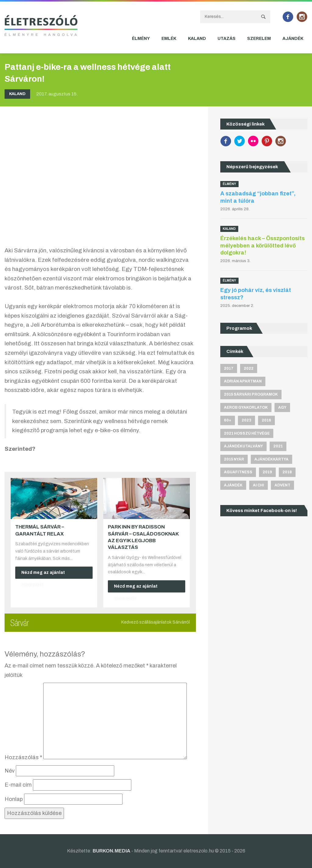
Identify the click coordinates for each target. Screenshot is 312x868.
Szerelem (259, 39)
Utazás (227, 39)
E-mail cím (18, 785)
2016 (266, 420)
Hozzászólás (23, 757)
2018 (287, 472)
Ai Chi (259, 485)
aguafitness (238, 472)
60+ (228, 420)
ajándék (233, 485)
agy (282, 407)
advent (282, 485)
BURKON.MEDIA (111, 851)
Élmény (141, 39)
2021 (278, 446)
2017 (229, 368)
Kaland (197, 39)
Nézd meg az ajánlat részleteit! (43, 575)
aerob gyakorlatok (246, 407)
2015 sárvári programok (251, 394)
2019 (267, 472)
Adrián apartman (243, 381)
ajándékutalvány (243, 446)
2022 (249, 368)
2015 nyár (234, 459)
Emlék (169, 39)
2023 (246, 420)
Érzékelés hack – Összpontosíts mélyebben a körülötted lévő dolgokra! (262, 245)
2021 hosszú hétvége (247, 433)
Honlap (14, 799)
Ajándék (293, 39)
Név (10, 771)
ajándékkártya (271, 459)
